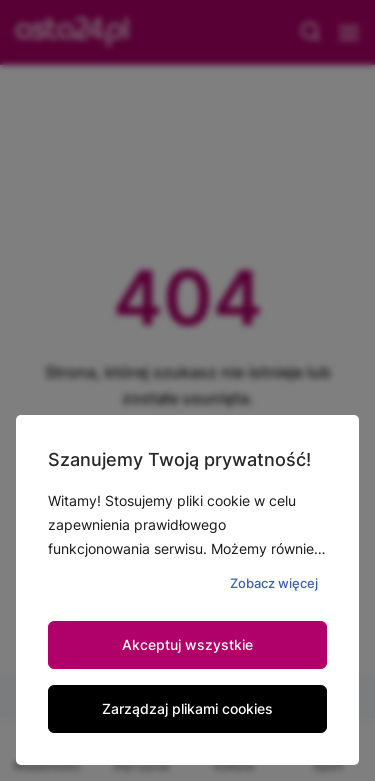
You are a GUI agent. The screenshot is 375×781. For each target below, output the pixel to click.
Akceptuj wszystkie (187, 644)
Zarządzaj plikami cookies (187, 708)
